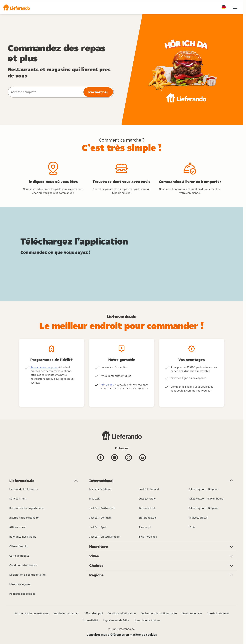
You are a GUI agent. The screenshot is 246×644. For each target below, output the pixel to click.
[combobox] (45, 92)
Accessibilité (91, 620)
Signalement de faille (116, 620)
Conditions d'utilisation (122, 613)
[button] (17, 7)
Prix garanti (107, 385)
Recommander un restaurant (32, 613)
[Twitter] (129, 458)
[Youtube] (143, 458)
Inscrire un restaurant (66, 613)
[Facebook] (101, 458)
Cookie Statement (218, 613)
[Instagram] (115, 458)
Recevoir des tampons (44, 367)
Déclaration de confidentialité (159, 613)
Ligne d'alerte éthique (147, 620)
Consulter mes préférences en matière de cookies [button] (122, 635)
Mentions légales (192, 613)
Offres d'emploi (93, 613)
